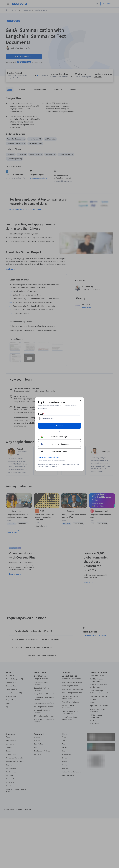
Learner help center (59, 461)
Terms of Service (49, 466)
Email (41, 414)
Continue (59, 426)
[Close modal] (81, 400)
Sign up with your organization (49, 457)
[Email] (59, 418)
